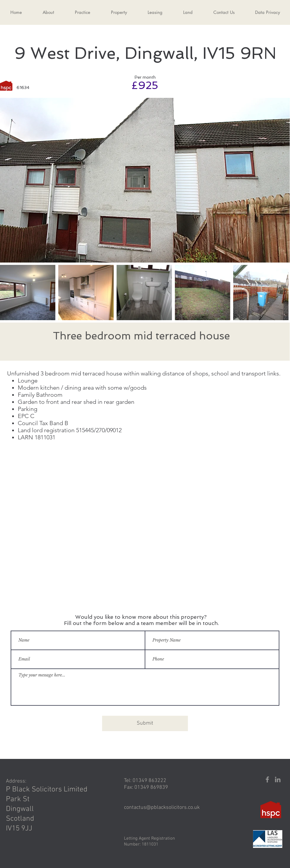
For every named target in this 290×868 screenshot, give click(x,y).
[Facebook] (267, 779)
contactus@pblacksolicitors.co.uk (162, 808)
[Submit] (145, 723)
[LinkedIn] (278, 779)
